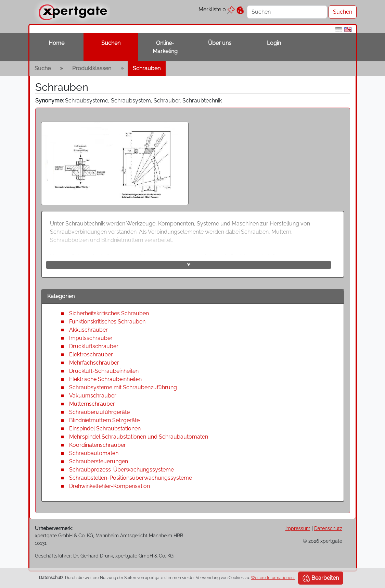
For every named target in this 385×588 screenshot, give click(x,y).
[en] (348, 29)
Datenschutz (328, 528)
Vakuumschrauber (93, 396)
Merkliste (217, 9)
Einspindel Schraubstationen (105, 428)
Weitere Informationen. (273, 578)
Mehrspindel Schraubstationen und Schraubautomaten (139, 437)
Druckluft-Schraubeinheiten (104, 371)
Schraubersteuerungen (99, 461)
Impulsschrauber (91, 338)
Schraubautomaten (94, 453)
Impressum (298, 528)
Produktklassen (92, 68)
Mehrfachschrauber (94, 363)
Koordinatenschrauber (98, 445)
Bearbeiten (321, 578)
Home (56, 43)
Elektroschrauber (91, 354)
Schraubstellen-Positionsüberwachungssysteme (131, 478)
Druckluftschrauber (94, 346)
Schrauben (147, 68)
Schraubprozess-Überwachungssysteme (121, 470)
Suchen (111, 43)
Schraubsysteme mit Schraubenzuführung (123, 387)
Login (274, 43)
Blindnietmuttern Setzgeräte (104, 420)
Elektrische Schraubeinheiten (105, 379)
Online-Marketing (165, 47)
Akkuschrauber (88, 330)
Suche (43, 68)
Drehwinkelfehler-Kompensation (110, 486)
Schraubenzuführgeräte (99, 412)
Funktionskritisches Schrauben (107, 322)
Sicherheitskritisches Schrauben (109, 313)
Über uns (220, 43)
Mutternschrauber (92, 404)
